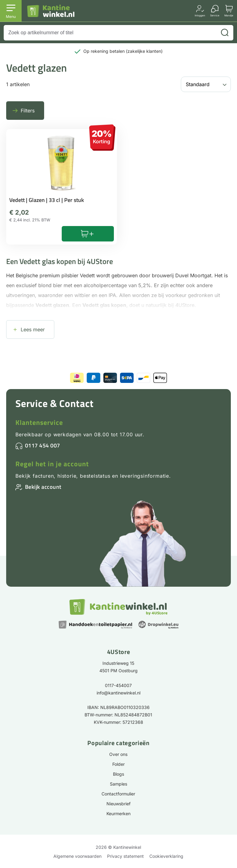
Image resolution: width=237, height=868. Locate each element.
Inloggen (200, 15)
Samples (118, 784)
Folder (118, 764)
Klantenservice (39, 422)
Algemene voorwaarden (77, 856)
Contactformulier (118, 794)
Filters (28, 111)
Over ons (118, 754)
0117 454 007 (43, 445)
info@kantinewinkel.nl (118, 693)
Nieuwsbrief (118, 804)
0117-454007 (118, 685)
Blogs (118, 774)
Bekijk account (43, 487)
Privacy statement (125, 856)
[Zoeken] (225, 33)
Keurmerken (118, 813)
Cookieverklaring (166, 856)
